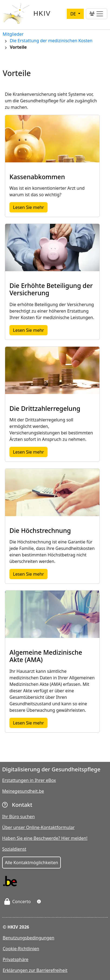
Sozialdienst (14, 849)
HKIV (42, 13)
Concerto (18, 902)
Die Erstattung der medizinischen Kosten (51, 41)
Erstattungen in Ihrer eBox (29, 780)
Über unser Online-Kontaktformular (38, 827)
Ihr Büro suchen (19, 817)
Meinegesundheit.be (23, 791)
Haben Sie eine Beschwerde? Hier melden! (45, 838)
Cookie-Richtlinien (21, 949)
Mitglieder (13, 35)
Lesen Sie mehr (30, 207)
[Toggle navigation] (97, 14)
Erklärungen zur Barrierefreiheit (35, 970)
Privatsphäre (16, 959)
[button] (39, 902)
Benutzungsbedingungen (29, 938)
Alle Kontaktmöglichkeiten (31, 863)
